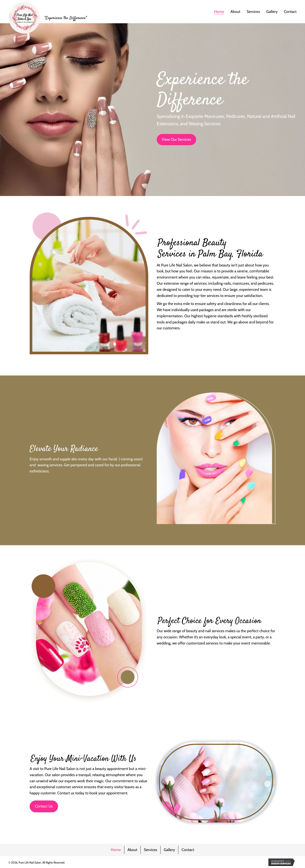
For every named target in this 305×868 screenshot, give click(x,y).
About (132, 850)
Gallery (169, 850)
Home (116, 850)
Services (150, 850)
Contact (188, 850)
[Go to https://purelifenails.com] (48, 18)
